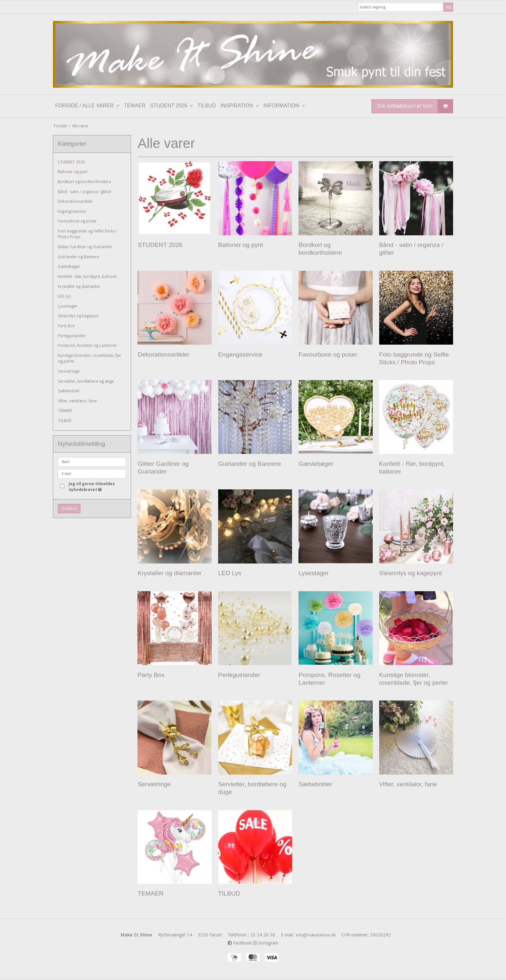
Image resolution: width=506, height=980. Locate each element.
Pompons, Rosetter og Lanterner (87, 346)
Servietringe (69, 371)
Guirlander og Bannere (78, 257)
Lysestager (68, 306)
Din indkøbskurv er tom (415, 106)
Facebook (240, 943)
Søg (448, 7)
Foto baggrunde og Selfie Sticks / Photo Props (88, 234)
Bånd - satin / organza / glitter (85, 192)
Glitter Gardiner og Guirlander (85, 247)
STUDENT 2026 (71, 162)
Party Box (66, 326)
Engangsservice (72, 211)
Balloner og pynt (73, 172)
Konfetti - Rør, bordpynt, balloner (87, 277)
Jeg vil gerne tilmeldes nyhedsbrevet (97, 486)
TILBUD (65, 421)
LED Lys (64, 296)
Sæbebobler (69, 391)
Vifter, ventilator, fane (77, 401)
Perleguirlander (72, 336)
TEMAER (65, 411)
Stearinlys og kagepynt (78, 316)
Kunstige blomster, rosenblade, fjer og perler (90, 358)
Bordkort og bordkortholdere (84, 182)
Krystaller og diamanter (79, 287)
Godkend (69, 509)
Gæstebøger (69, 267)
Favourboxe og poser (77, 221)
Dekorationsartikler (75, 201)
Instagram (266, 943)
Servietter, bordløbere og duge (86, 381)
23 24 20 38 (283, 935)
